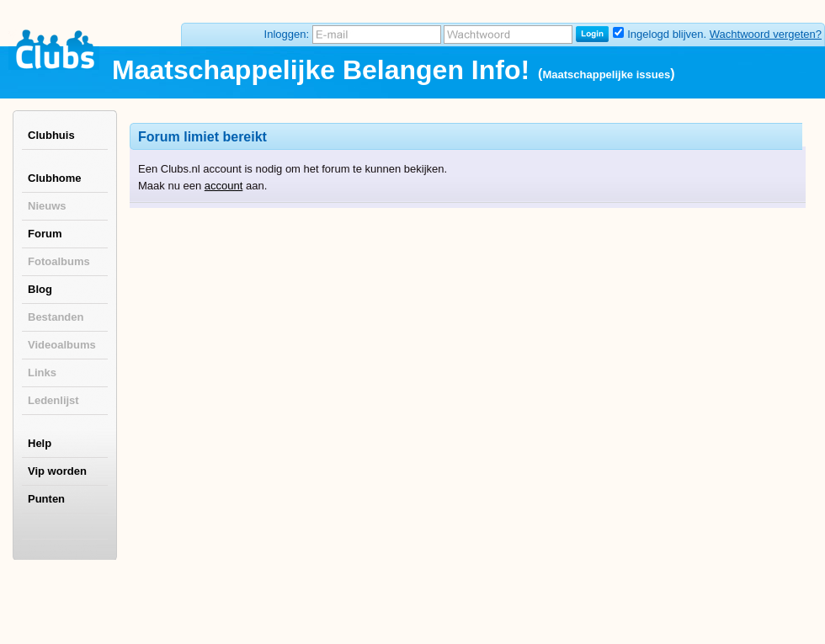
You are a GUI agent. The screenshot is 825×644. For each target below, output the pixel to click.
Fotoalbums (59, 261)
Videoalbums (62, 345)
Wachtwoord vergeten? (766, 34)
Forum (45, 234)
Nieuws (47, 206)
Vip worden (57, 471)
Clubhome (55, 178)
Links (42, 373)
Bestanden (56, 317)
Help (40, 443)
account (224, 186)
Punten (46, 499)
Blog (40, 289)
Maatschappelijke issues (606, 75)
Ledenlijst (53, 400)
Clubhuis (51, 135)
